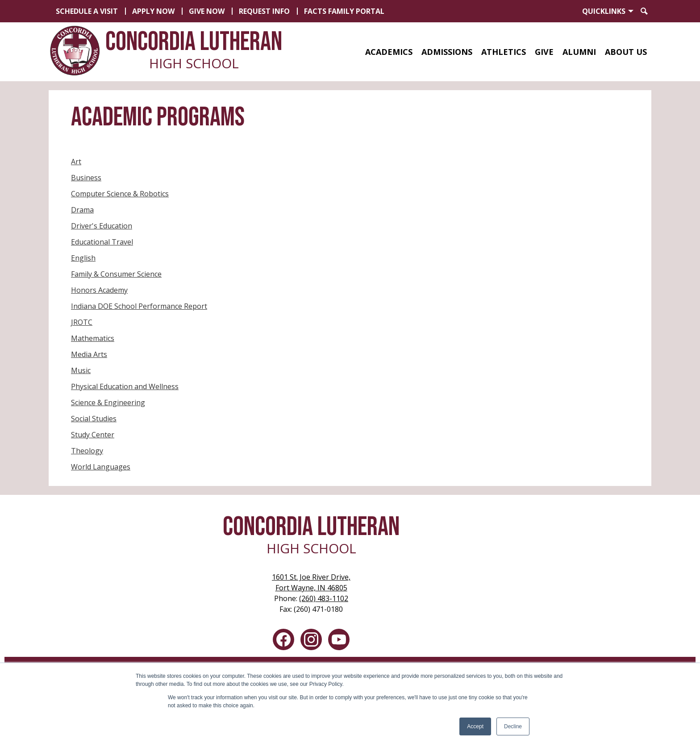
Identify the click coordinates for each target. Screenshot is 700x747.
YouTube (339, 641)
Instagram (311, 641)
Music (81, 370)
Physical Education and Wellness (125, 386)
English (83, 258)
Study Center (93, 435)
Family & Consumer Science (116, 274)
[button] (389, 52)
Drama (82, 210)
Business (86, 178)
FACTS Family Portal (344, 11)
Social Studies (94, 419)
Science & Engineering (108, 403)
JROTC (82, 322)
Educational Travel (102, 242)
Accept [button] (475, 726)
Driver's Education (102, 226)
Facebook (283, 641)
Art (76, 162)
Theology (87, 451)
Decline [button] (513, 726)
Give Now (207, 11)
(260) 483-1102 (324, 598)
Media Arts (89, 354)
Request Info (264, 11)
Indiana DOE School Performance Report (139, 306)
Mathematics (93, 338)
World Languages (101, 467)
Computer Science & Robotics (120, 194)
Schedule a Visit (87, 11)
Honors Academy (99, 290)
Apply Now (153, 11)
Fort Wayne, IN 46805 (311, 582)
